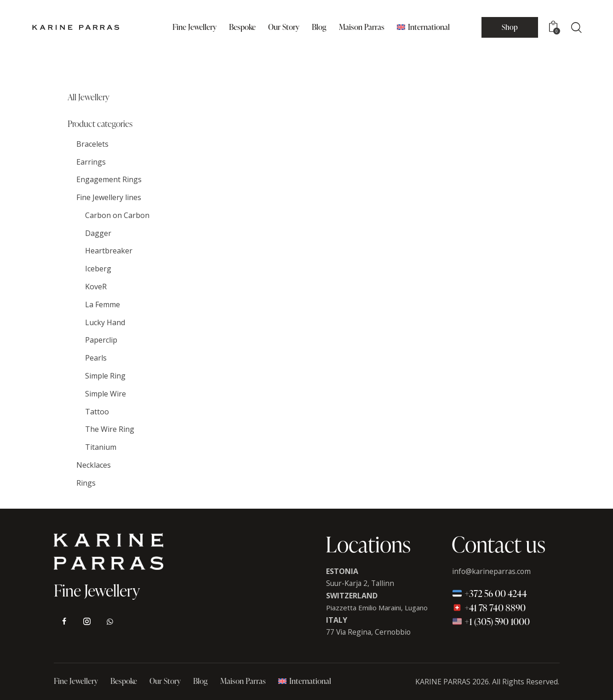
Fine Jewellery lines (109, 197)
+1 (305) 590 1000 (491, 621)
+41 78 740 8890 (489, 608)
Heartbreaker (109, 251)
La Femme (103, 304)
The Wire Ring (110, 429)
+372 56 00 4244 (490, 593)
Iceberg (98, 269)
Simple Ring (105, 376)
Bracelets (92, 144)
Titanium (101, 447)
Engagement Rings (109, 179)
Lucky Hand (105, 322)
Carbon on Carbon (117, 215)
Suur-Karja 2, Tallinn (361, 583)
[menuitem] (423, 27)
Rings (86, 483)
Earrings (91, 162)
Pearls (96, 358)
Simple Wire (106, 394)
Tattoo (97, 412)
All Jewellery (89, 97)
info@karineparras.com (493, 571)
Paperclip (101, 340)
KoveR (96, 287)
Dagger (98, 233)
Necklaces (94, 465)
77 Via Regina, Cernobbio (370, 632)
